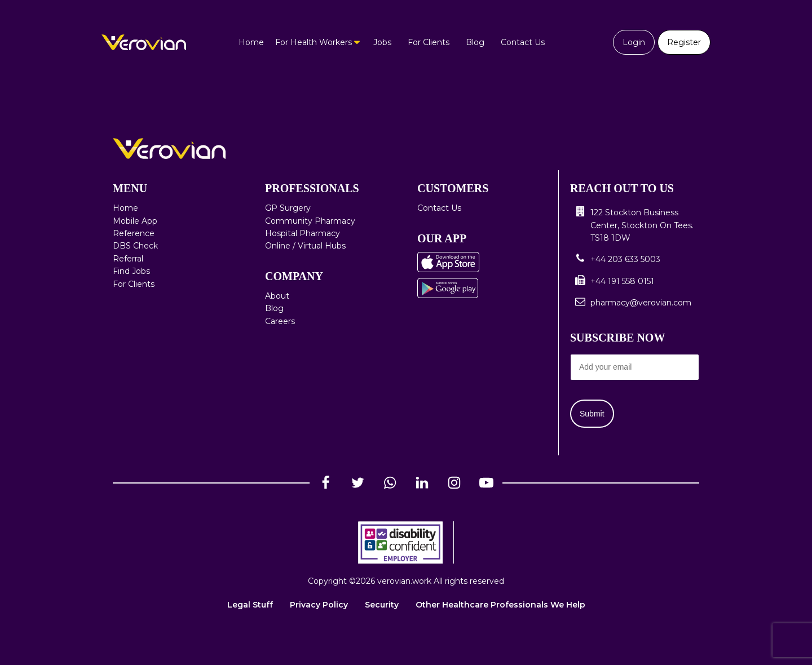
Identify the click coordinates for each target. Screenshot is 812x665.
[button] (635, 225)
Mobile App (135, 221)
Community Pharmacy (310, 221)
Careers (280, 321)
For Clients (429, 42)
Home (251, 42)
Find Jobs (131, 271)
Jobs (382, 42)
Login (634, 42)
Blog (475, 42)
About (277, 296)
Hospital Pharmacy (303, 233)
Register (684, 42)
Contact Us (523, 42)
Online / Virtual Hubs (305, 246)
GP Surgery (288, 208)
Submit (592, 414)
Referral (128, 259)
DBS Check (135, 246)
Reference (134, 233)
